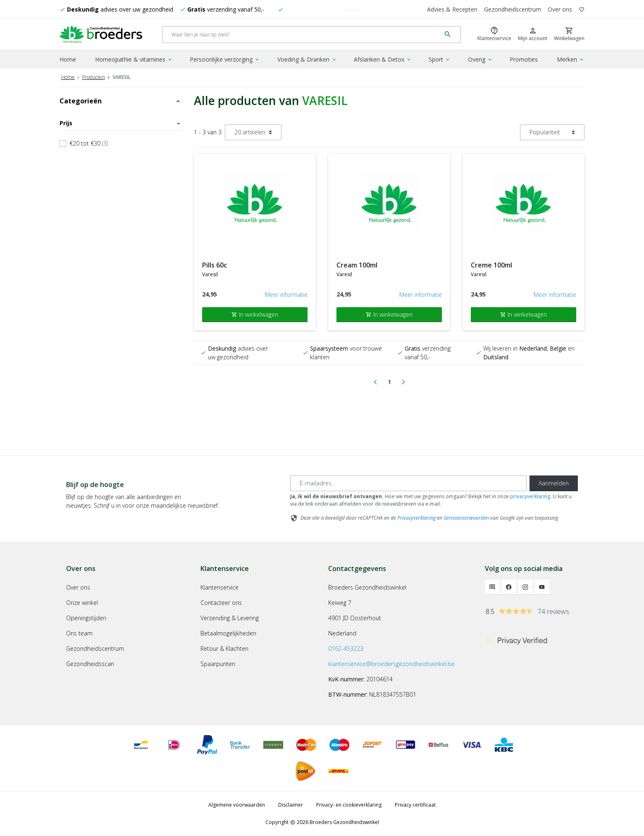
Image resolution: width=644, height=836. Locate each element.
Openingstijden (86, 618)
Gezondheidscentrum (513, 9)
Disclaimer (291, 805)
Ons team (79, 633)
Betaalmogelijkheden (228, 633)
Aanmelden (554, 483)
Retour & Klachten (224, 648)
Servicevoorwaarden (466, 518)
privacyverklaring (530, 496)
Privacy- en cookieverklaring (349, 805)
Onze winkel (82, 603)
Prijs (120, 123)
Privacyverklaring (416, 518)
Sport (440, 59)
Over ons (560, 9)
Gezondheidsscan (90, 664)
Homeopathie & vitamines (134, 59)
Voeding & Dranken (307, 59)
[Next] (403, 382)
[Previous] (375, 382)
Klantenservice (219, 587)
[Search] (302, 35)
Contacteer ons (221, 603)
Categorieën (120, 101)
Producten (94, 77)
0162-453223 (346, 648)
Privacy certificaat (415, 805)
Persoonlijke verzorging (225, 59)
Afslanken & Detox (383, 59)
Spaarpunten (218, 664)
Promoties (524, 59)
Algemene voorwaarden (237, 805)
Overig (480, 59)
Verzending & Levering (230, 618)
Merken (571, 59)
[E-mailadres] (408, 483)
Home (68, 59)
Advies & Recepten (452, 9)
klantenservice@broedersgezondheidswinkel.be (391, 664)
